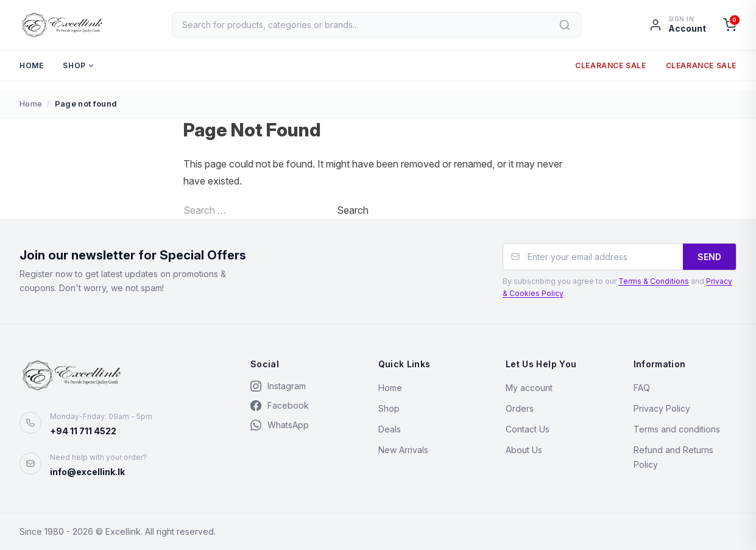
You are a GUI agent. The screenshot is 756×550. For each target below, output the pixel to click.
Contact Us (528, 429)
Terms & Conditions (654, 281)
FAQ (642, 388)
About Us (524, 450)
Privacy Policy (662, 408)
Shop (74, 69)
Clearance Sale (610, 69)
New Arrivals (403, 450)
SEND (709, 257)
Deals (390, 429)
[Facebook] (302, 406)
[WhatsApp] (302, 425)
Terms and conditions (677, 429)
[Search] (567, 27)
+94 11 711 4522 (83, 431)
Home (31, 69)
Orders (520, 408)
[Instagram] (302, 386)
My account (529, 388)
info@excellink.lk (87, 472)
